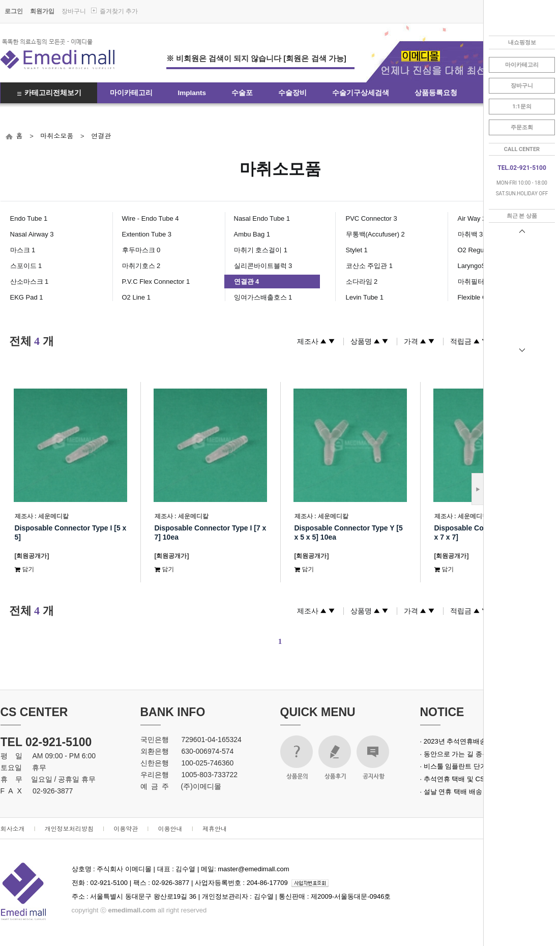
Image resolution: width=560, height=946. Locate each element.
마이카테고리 (131, 93)
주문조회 (522, 127)
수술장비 (292, 93)
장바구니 (74, 11)
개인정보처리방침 (69, 828)
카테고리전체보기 (53, 93)
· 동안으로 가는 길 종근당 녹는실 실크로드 (483, 754)
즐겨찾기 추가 (119, 11)
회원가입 (42, 11)
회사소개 (13, 828)
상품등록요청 (436, 93)
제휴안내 (215, 828)
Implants (192, 93)
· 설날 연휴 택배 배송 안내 (459, 792)
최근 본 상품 (522, 216)
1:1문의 (522, 107)
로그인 (14, 11)
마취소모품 (57, 136)
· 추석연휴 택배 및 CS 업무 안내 (467, 779)
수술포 (242, 93)
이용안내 (170, 828)
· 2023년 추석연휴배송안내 (460, 741)
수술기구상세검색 (361, 93)
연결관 (101, 136)
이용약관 (126, 828)
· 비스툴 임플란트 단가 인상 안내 (469, 766)
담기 (25, 569)
